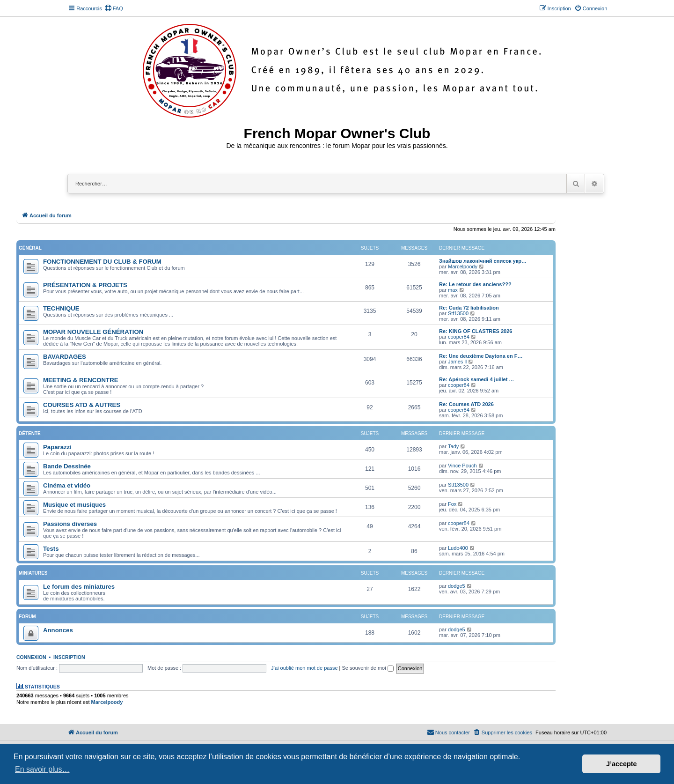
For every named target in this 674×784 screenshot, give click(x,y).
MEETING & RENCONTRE (81, 380)
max (453, 290)
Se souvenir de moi (368, 668)
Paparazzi (57, 447)
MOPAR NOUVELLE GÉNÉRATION (93, 332)
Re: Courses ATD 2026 (466, 404)
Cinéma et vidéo (67, 485)
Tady (453, 446)
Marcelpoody (463, 266)
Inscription (69, 657)
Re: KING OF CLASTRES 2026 (476, 331)
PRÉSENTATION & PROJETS (85, 285)
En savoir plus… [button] (42, 769)
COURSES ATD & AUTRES (82, 405)
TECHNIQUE (61, 308)
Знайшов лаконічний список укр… (483, 261)
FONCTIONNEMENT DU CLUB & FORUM (102, 262)
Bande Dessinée (67, 466)
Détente (30, 433)
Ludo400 (458, 548)
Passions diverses (70, 524)
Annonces (58, 630)
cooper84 (459, 337)
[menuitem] (114, 8)
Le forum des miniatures (79, 587)
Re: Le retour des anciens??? (475, 284)
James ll (457, 362)
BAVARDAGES (65, 357)
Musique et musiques (74, 505)
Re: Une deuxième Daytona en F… (481, 356)
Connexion (31, 657)
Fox (452, 504)
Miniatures (33, 573)
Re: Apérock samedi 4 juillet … (476, 379)
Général (30, 248)
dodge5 (457, 586)
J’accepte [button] (622, 764)
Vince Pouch (462, 466)
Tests (51, 549)
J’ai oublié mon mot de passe (304, 668)
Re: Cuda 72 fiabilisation (469, 308)
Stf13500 (458, 313)
